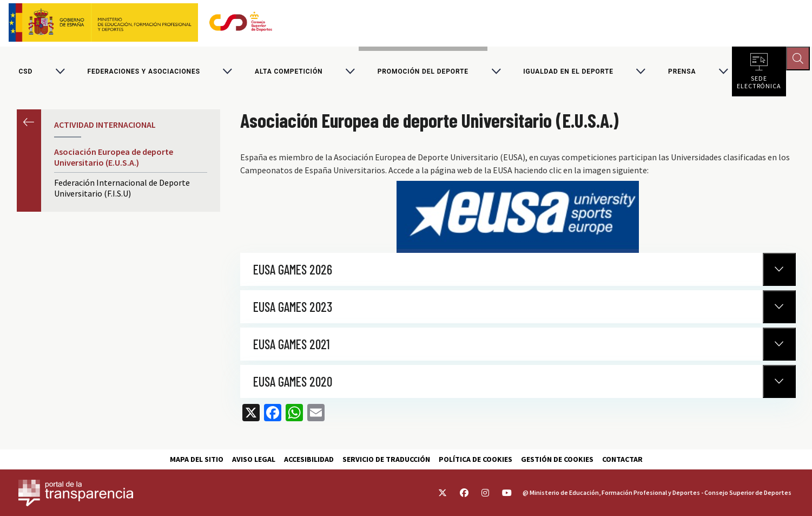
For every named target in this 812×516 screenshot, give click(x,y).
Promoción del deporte (423, 73)
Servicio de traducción (386, 459)
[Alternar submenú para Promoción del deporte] (496, 73)
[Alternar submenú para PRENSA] (723, 73)
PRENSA (682, 73)
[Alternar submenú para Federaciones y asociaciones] (227, 73)
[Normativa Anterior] (779, 271)
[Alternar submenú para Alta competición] (350, 73)
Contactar (622, 459)
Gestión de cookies (557, 459)
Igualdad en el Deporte (568, 73)
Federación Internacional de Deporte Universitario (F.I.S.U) (122, 190)
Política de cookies (476, 459)
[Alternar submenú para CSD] (60, 73)
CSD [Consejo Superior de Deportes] (26, 73)
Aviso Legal (254, 459)
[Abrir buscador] (799, 60)
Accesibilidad (309, 459)
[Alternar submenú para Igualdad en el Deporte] (641, 73)
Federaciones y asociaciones (144, 73)
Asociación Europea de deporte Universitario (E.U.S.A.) (114, 159)
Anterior (29, 124)
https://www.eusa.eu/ (518, 218)
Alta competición (289, 73)
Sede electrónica (759, 81)
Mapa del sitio (197, 459)
